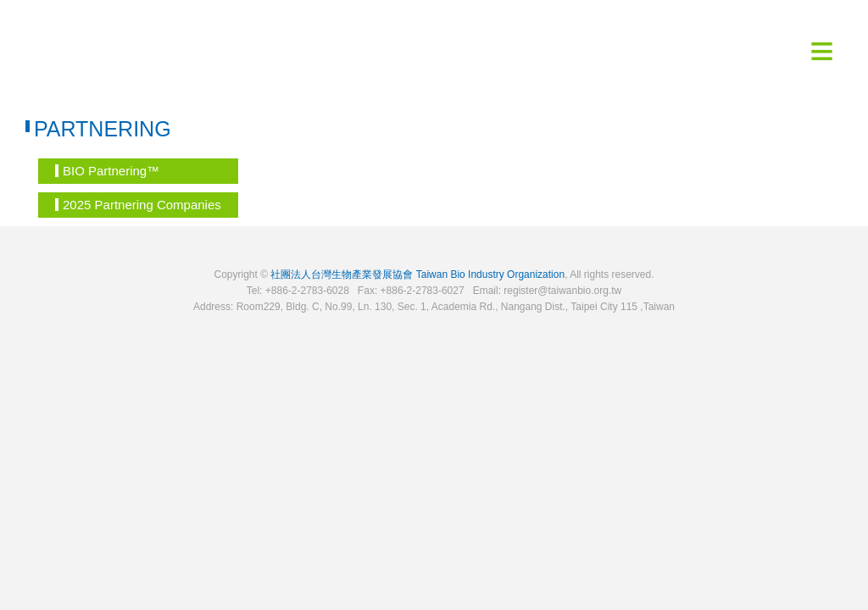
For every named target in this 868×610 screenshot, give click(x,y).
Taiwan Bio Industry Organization (490, 274)
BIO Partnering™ (107, 171)
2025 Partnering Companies (138, 205)
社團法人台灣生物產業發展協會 (342, 274)
